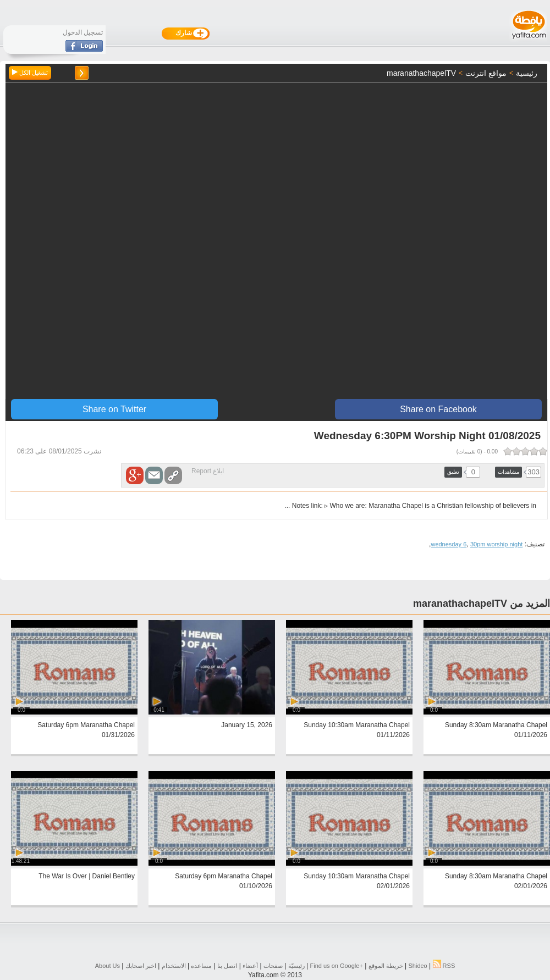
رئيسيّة (296, 966)
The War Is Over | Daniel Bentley (87, 876)
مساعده (201, 966)
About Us (108, 966)
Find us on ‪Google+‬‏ (337, 966)
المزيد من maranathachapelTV (482, 603)
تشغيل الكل (30, 73)
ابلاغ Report (208, 471)
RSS (444, 966)
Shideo (417, 966)
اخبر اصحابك (141, 966)
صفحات (273, 966)
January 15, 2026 (247, 725)
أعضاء (250, 966)
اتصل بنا (227, 966)
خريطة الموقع (386, 966)
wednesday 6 (449, 544)
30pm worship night (496, 544)
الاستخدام (174, 966)
